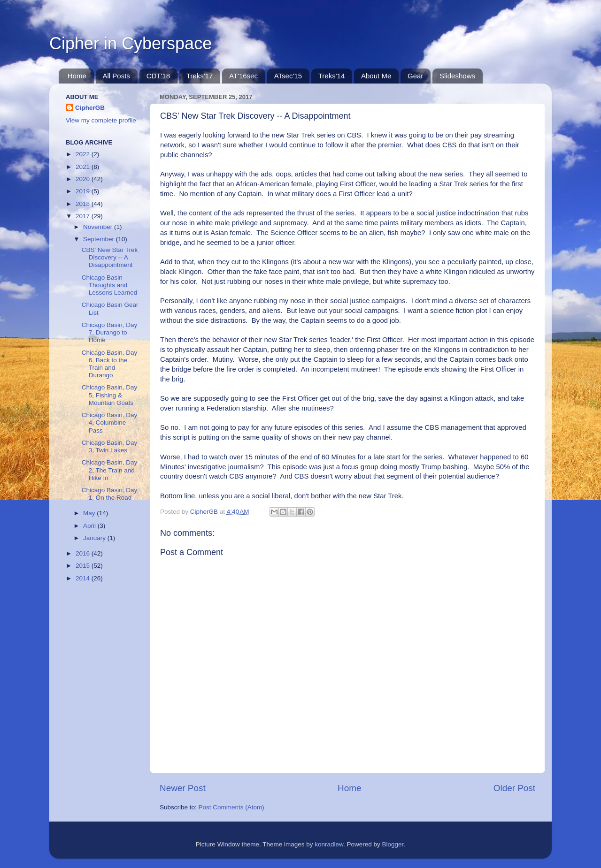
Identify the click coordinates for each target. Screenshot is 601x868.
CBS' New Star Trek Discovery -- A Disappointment (110, 257)
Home (77, 76)
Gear (415, 76)
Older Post (514, 788)
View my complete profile (101, 120)
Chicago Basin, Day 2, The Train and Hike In (110, 470)
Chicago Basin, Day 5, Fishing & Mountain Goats (110, 395)
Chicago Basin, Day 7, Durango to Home (110, 332)
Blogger (393, 844)
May (90, 513)
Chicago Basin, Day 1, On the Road (110, 494)
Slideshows (457, 76)
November (99, 227)
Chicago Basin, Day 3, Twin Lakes (110, 446)
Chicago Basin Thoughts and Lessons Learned (110, 285)
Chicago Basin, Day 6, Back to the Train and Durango (110, 364)
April (90, 526)
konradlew (329, 844)
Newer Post (183, 788)
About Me (376, 76)
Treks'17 (200, 76)
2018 (84, 204)
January (95, 538)
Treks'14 (332, 76)
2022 (84, 154)
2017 (84, 216)
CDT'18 (158, 76)
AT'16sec (243, 76)
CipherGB (90, 108)
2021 (84, 167)
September (100, 239)
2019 (84, 191)
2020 (84, 179)
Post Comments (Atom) (231, 807)
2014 (84, 578)
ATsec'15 (288, 76)
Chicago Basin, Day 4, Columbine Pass (110, 423)
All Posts (116, 76)
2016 (84, 553)
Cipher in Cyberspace (131, 43)
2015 (84, 566)
